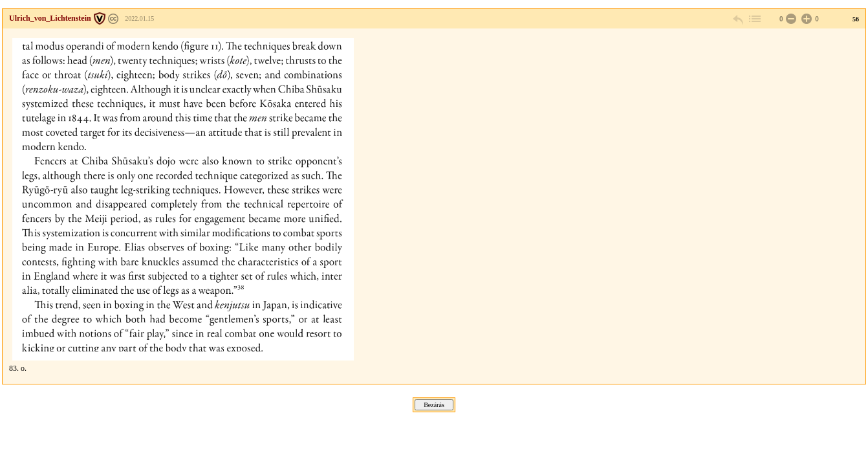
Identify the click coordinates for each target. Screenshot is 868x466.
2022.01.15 (139, 18)
